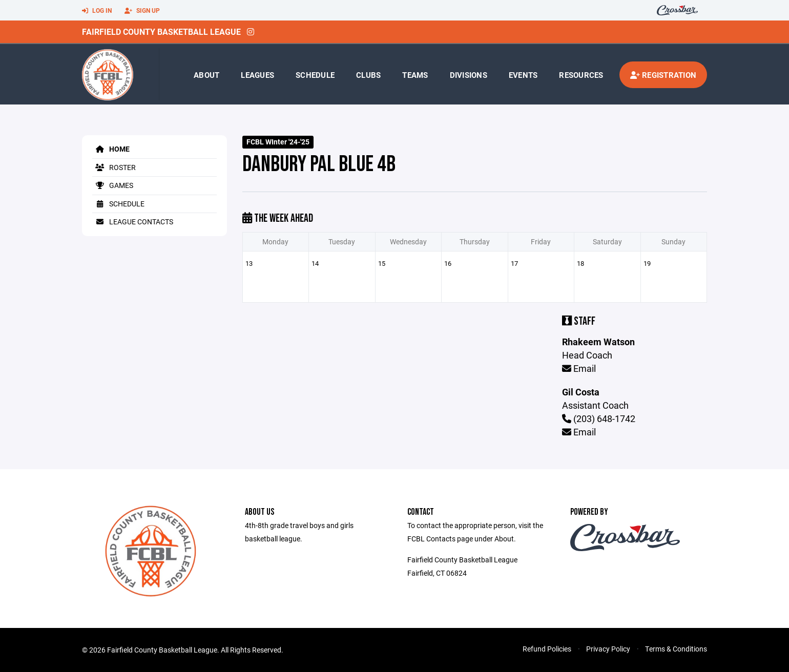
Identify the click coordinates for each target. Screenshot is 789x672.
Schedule (315, 75)
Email (579, 368)
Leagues (257, 75)
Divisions (469, 75)
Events (523, 75)
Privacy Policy (608, 649)
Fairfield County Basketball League (161, 31)
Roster (114, 167)
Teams (415, 75)
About (206, 75)
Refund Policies (547, 649)
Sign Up (142, 11)
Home (111, 149)
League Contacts (133, 222)
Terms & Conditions (676, 649)
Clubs (368, 75)
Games (113, 185)
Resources (581, 75)
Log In (97, 11)
